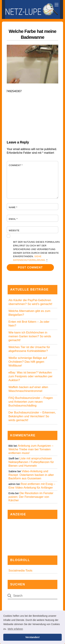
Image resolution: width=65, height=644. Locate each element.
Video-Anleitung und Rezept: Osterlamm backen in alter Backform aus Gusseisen (31, 475)
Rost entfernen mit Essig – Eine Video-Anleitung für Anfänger (32, 486)
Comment (16, 165)
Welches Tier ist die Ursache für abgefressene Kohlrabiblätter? (29, 349)
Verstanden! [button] (32, 637)
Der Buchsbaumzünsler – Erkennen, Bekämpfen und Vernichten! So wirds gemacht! (32, 416)
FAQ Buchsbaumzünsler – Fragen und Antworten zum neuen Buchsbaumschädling (31, 402)
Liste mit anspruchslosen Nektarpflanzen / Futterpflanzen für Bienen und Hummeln (31, 462)
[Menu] (57, 5)
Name (13, 207)
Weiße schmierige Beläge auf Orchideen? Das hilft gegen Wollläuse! (28, 362)
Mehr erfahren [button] (15, 629)
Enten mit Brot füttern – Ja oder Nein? (29, 324)
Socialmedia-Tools (20, 571)
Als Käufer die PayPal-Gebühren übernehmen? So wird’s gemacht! (30, 302)
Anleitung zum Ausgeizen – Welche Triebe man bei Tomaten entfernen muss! (31, 449)
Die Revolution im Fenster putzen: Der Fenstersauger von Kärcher (31, 497)
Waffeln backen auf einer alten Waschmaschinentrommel (28, 389)
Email (13, 219)
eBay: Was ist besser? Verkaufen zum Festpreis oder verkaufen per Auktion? (31, 376)
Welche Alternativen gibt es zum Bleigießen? (29, 313)
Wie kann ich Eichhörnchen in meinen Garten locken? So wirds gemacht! (30, 336)
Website (14, 230)
